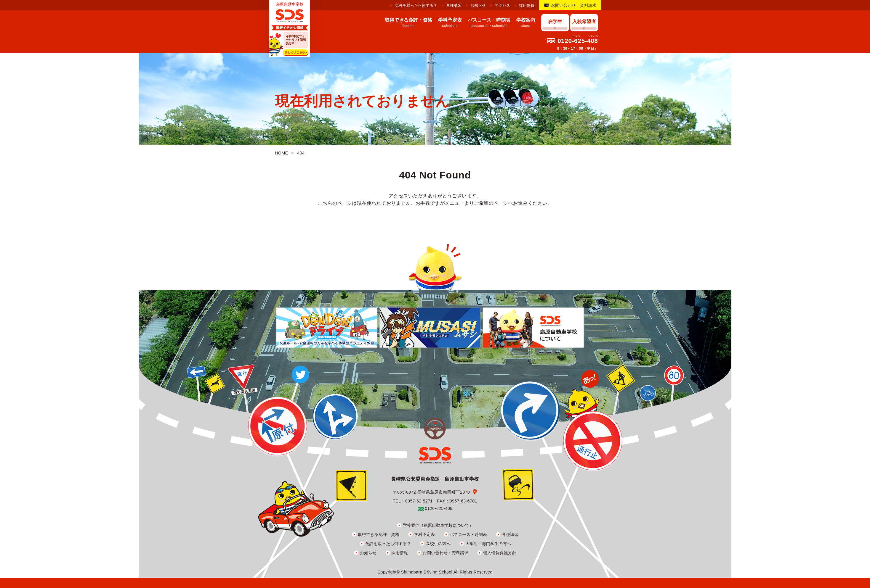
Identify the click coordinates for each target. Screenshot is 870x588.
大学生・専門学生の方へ (488, 544)
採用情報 (527, 5)
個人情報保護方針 (500, 553)
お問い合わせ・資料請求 (574, 5)
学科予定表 (424, 534)
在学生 (555, 21)
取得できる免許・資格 (379, 534)
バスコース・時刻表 (468, 534)
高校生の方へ (438, 544)
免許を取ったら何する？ (416, 5)
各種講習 (454, 5)
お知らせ (478, 5)
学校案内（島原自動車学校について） (438, 525)
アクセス (502, 5)
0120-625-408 (578, 41)
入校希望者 (584, 21)
